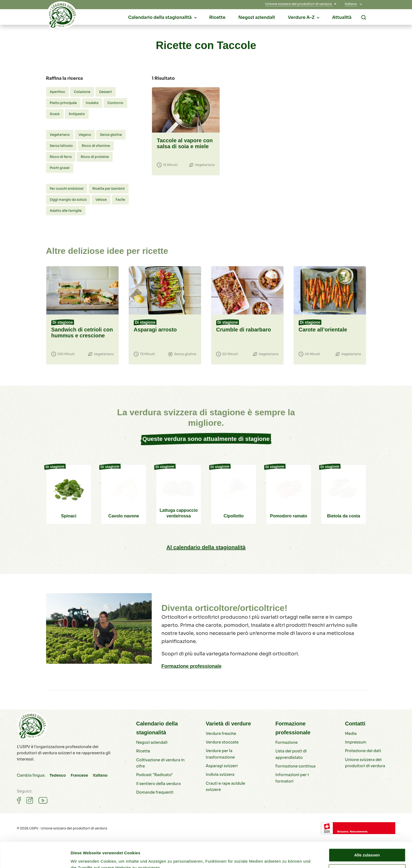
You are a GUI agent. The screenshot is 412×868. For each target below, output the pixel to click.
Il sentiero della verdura (158, 784)
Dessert (105, 92)
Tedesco (58, 775)
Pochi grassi (60, 168)
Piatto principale (63, 103)
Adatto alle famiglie (66, 211)
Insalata (92, 103)
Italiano (100, 775)
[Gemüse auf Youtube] (43, 800)
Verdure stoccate (222, 742)
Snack (55, 114)
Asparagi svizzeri (222, 766)
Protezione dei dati (363, 751)
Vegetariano (60, 135)
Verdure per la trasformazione (220, 754)
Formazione (287, 742)
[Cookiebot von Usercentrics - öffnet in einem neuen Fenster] (35, 857)
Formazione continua (295, 766)
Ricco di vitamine (96, 146)
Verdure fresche (221, 734)
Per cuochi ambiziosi (67, 189)
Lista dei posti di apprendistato (291, 754)
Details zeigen (84, 857)
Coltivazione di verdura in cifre (160, 763)
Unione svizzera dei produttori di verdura (365, 763)
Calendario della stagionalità (157, 728)
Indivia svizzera (220, 774)
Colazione (82, 92)
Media (351, 734)
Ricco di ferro (61, 157)
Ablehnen (367, 845)
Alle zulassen (367, 830)
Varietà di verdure (228, 724)
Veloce (101, 200)
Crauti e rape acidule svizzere (226, 786)
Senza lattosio (61, 146)
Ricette (143, 751)
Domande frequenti (155, 792)
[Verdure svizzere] (62, 16)
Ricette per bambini (109, 189)
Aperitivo (58, 92)
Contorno (115, 103)
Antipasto (77, 114)
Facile (120, 200)
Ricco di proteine (95, 157)
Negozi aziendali (152, 742)
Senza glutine (111, 135)
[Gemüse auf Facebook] (19, 800)
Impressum (356, 742)
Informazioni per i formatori (292, 778)
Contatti (355, 724)
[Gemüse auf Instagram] (30, 800)
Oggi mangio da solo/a (68, 200)
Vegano (85, 135)
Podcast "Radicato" (154, 775)
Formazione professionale (191, 666)
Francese (79, 775)
